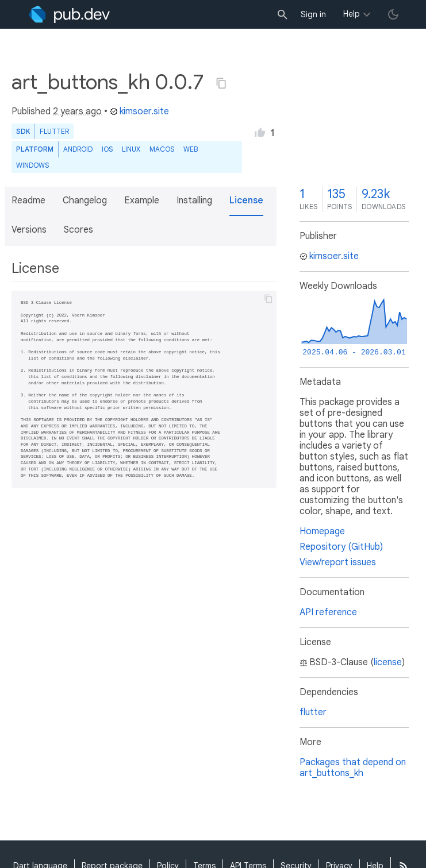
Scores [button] (78, 230)
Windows (32, 165)
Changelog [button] (85, 200)
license (388, 662)
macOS (162, 149)
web (191, 149)
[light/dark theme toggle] (393, 14)
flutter (313, 712)
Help (352, 14)
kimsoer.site (139, 111)
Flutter (54, 131)
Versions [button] (29, 230)
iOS (107, 149)
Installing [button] (194, 200)
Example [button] (142, 200)
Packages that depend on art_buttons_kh (353, 768)
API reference (328, 612)
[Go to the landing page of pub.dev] (69, 14)
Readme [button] (28, 200)
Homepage (322, 531)
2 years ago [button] (77, 111)
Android (78, 149)
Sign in (313, 14)
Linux (131, 149)
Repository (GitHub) (341, 547)
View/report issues (338, 562)
